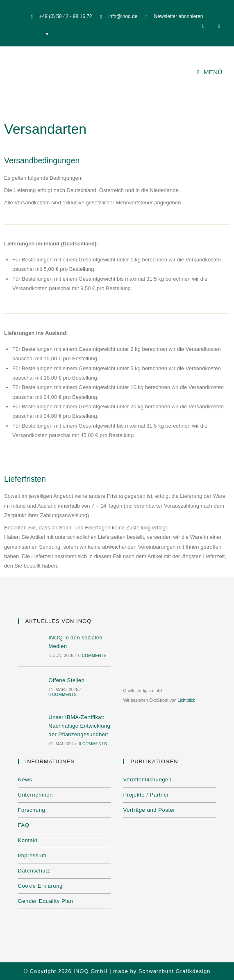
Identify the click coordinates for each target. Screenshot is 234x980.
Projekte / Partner (146, 795)
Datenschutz (34, 871)
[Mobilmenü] (210, 72)
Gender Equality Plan (46, 901)
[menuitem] (32, 34)
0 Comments (92, 656)
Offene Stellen (66, 680)
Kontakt (28, 840)
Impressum (32, 855)
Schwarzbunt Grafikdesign (175, 971)
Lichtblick (186, 700)
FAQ (24, 825)
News (25, 780)
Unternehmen (35, 795)
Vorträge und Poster (149, 810)
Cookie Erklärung (40, 886)
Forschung (32, 810)
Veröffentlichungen (147, 780)
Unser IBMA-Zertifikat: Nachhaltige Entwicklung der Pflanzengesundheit (79, 726)
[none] (32, 34)
